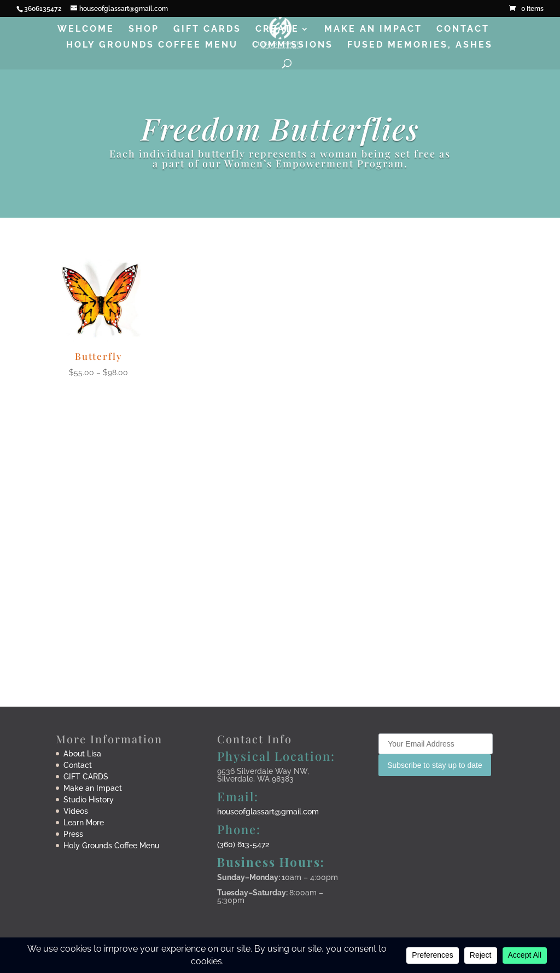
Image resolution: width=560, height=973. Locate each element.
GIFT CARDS (86, 777)
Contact (463, 30)
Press (73, 834)
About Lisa (82, 754)
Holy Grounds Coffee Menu (152, 45)
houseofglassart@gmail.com (268, 812)
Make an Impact (373, 30)
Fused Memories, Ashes (420, 45)
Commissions (293, 45)
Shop (144, 30)
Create (277, 30)
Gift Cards (207, 30)
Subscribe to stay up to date (435, 765)
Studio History (89, 800)
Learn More (84, 823)
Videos (76, 811)
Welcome (86, 30)
